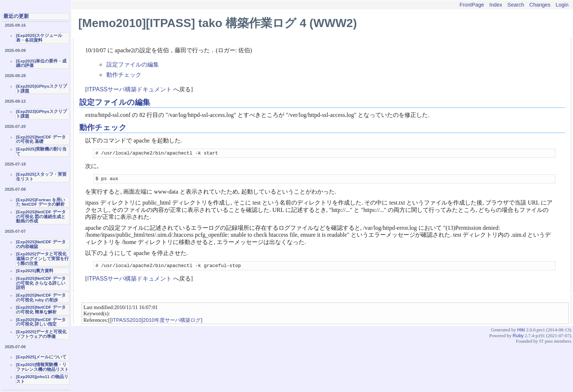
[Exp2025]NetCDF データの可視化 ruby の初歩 (41, 298)
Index (496, 5)
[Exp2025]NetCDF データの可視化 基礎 (41, 139)
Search (516, 5)
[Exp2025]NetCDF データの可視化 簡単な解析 (41, 310)
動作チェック (124, 75)
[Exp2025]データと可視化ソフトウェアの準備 (41, 334)
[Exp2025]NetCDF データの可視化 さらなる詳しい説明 (41, 283)
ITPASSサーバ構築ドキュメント (130, 89)
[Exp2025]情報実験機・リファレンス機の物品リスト (42, 367)
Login (562, 5)
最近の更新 (16, 16)
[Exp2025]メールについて (41, 357)
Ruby (518, 339)
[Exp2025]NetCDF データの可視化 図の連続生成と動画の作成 (41, 216)
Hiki (521, 333)
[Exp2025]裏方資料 (35, 271)
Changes (540, 5)
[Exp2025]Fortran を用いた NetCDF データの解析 (41, 202)
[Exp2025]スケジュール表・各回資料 (39, 38)
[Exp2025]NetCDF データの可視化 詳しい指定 (41, 322)
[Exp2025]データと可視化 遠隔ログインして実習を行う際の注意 (42, 258)
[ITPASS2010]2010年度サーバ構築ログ (155, 323)
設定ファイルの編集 (133, 64)
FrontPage (472, 5)
